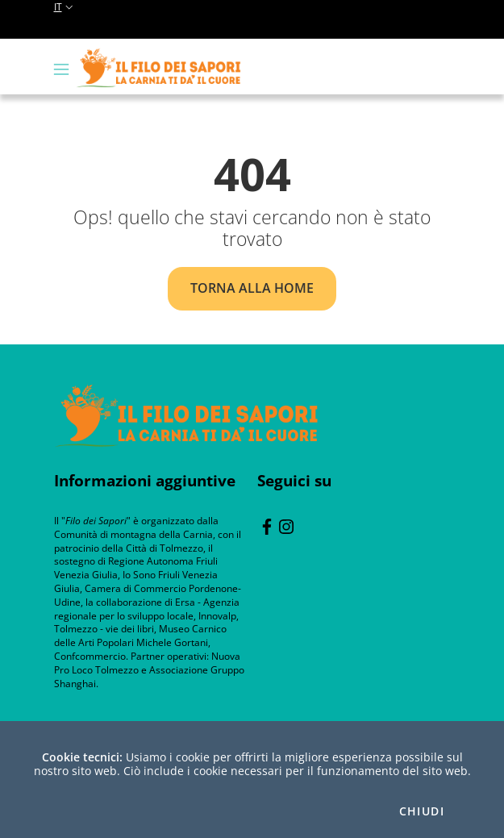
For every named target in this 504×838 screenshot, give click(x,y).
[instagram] (286, 525)
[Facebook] (267, 525)
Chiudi (422, 811)
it (65, 7)
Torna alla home (252, 288)
